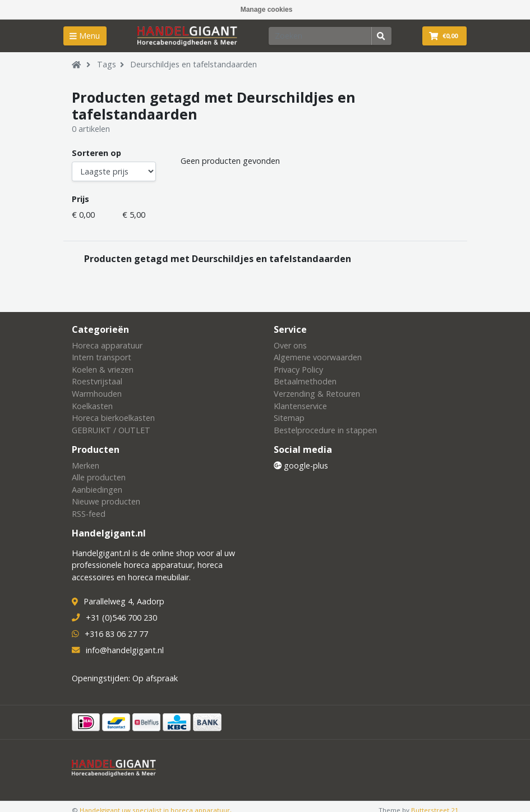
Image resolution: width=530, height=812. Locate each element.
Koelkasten (92, 406)
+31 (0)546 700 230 (121, 618)
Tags (107, 64)
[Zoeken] (320, 36)
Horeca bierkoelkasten (113, 418)
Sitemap (289, 418)
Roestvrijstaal (97, 381)
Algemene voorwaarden (318, 357)
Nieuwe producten (106, 501)
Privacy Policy (298, 370)
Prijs (80, 199)
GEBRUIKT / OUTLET (111, 430)
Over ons (290, 345)
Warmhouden (97, 394)
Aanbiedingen (97, 490)
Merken (86, 465)
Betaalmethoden (305, 381)
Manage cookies (267, 10)
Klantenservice (300, 406)
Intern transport (102, 357)
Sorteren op (96, 153)
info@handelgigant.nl (125, 650)
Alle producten (99, 477)
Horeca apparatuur (107, 345)
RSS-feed (89, 514)
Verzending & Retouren (317, 394)
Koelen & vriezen (103, 370)
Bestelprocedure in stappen (325, 430)
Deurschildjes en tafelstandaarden (193, 64)
